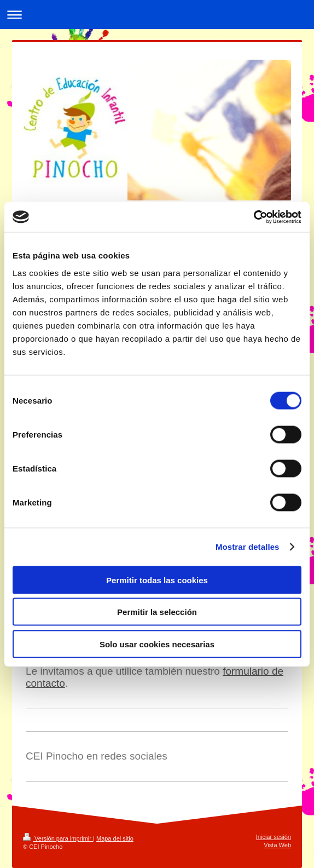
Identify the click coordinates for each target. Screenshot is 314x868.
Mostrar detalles (248, 547)
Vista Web (277, 845)
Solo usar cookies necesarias (157, 644)
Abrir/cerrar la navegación (157, 15)
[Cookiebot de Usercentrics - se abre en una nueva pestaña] (254, 217)
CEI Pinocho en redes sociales (97, 756)
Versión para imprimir (58, 838)
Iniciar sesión (274, 837)
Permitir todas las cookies (157, 580)
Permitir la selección (157, 612)
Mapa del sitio (115, 838)
